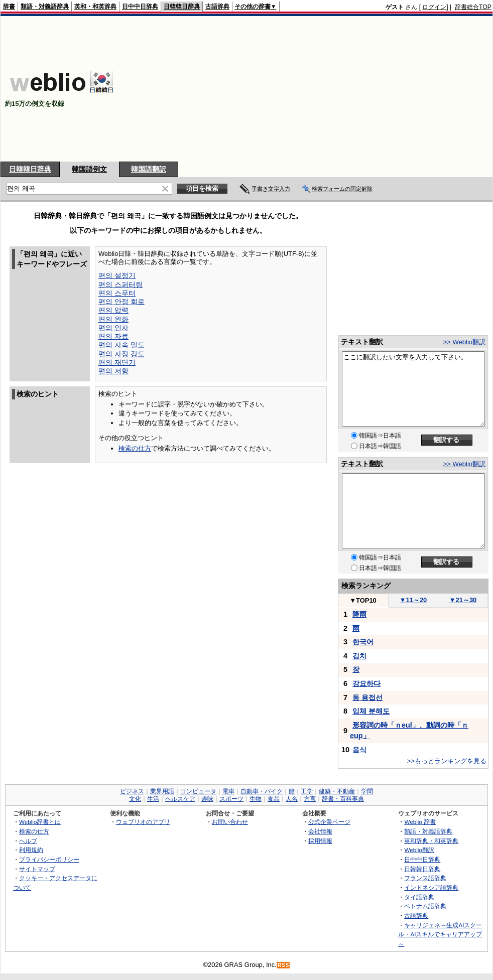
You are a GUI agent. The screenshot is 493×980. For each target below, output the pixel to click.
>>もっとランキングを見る (447, 761)
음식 (359, 750)
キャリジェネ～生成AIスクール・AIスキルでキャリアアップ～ (440, 934)
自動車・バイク (262, 791)
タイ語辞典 (419, 897)
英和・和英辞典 (95, 7)
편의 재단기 (117, 362)
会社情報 (320, 831)
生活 (153, 799)
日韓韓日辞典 (182, 7)
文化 (135, 799)
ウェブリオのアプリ (143, 822)
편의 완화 (113, 319)
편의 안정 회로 (121, 302)
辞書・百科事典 (343, 799)
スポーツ (231, 799)
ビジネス (132, 791)
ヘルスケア (180, 799)
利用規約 (31, 850)
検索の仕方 (135, 448)
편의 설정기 (117, 275)
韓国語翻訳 (149, 169)
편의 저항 (113, 371)
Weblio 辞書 (420, 822)
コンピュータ (198, 791)
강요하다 (366, 683)
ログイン (434, 7)
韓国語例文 (89, 169)
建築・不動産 (337, 791)
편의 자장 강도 (121, 354)
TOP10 (363, 600)
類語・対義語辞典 (45, 7)
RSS (284, 965)
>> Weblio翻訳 (464, 342)
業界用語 (162, 791)
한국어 (363, 642)
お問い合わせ (230, 822)
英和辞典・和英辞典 (431, 841)
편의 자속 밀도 (121, 345)
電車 (228, 791)
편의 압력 (113, 310)
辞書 (9, 7)
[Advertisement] (310, 89)
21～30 (463, 600)
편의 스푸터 (117, 293)
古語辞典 (217, 7)
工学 (307, 791)
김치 (359, 656)
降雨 (359, 614)
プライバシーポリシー (49, 859)
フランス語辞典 (425, 878)
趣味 (207, 799)
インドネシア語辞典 (431, 887)
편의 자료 (113, 336)
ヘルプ (28, 841)
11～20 (413, 600)
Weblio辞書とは (40, 822)
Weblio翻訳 (419, 850)
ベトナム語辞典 (425, 906)
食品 (274, 799)
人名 (292, 799)
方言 (310, 799)
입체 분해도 (371, 711)
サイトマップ (37, 869)
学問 (367, 791)
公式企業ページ (329, 822)
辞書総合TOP (473, 7)
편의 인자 (113, 328)
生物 (256, 799)
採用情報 (320, 841)
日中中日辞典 (140, 7)
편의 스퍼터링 (120, 285)
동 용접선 (367, 697)
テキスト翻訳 (362, 342)
